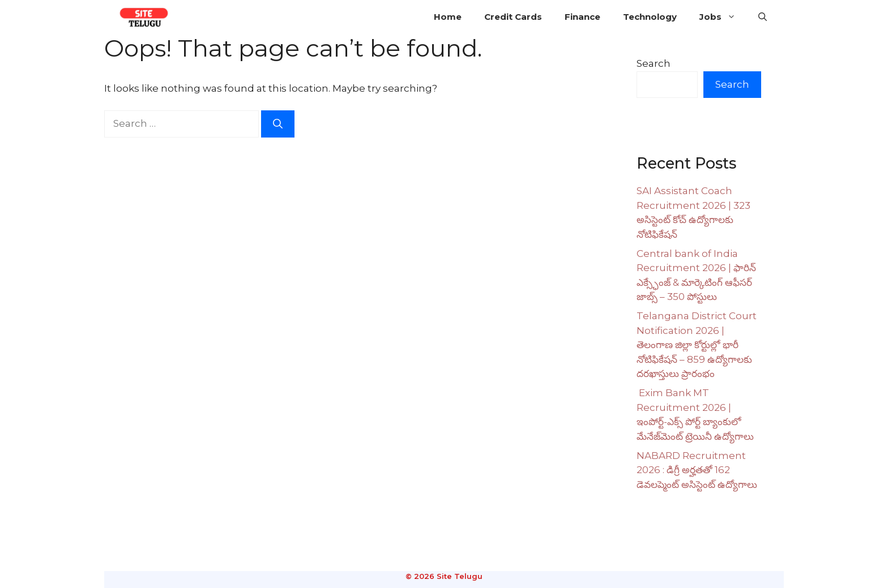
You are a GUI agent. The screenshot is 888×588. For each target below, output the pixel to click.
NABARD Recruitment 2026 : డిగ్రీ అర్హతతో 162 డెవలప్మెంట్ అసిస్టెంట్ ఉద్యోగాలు (697, 470)
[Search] (278, 124)
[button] (763, 17)
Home (448, 17)
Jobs (723, 17)
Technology (650, 17)
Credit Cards (513, 17)
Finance (582, 17)
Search (654, 63)
